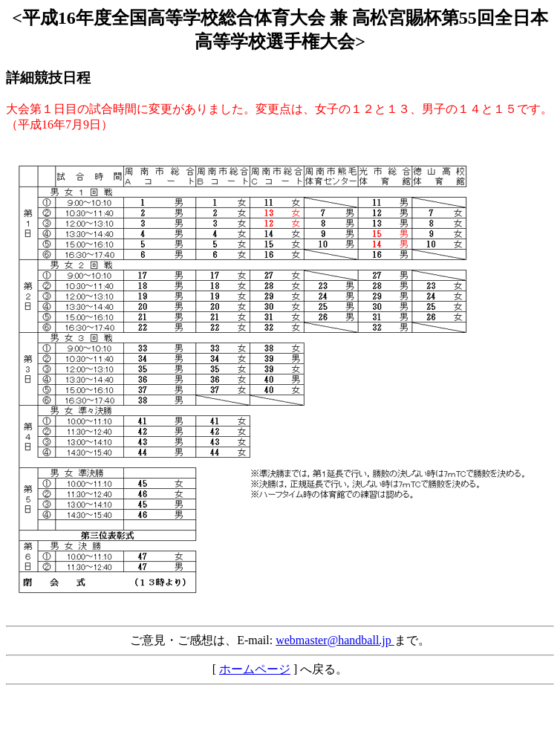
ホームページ (255, 669)
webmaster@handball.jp (335, 640)
